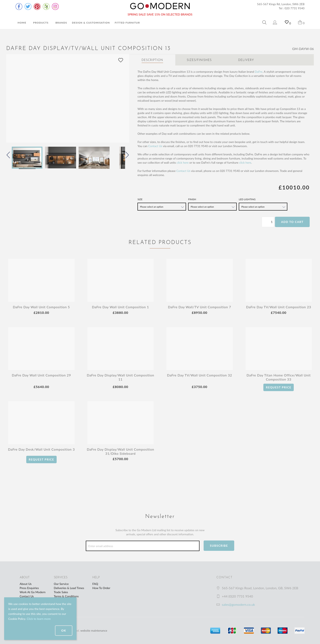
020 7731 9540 (295, 8)
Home (22, 23)
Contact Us (155, 146)
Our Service (61, 584)
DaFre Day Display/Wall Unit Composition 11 (121, 377)
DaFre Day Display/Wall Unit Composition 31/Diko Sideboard (121, 451)
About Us (26, 584)
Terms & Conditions (66, 596)
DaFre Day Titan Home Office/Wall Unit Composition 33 (279, 377)
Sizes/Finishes (199, 60)
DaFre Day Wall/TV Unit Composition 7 (200, 307)
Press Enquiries (29, 588)
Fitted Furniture (128, 23)
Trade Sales (61, 592)
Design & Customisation (91, 23)
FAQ (95, 584)
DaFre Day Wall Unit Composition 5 (41, 307)
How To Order (101, 588)
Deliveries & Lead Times (69, 588)
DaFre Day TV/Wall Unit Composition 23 (279, 307)
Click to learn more (39, 619)
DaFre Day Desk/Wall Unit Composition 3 (41, 449)
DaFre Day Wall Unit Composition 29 (41, 375)
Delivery (246, 60)
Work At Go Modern (33, 592)
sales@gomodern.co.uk (238, 604)
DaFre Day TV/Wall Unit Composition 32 (200, 375)
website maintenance (94, 630)
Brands (61, 23)
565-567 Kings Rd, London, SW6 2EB (281, 4)
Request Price (279, 387)
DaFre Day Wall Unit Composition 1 (121, 307)
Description (152, 60)
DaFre (259, 72)
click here (183, 162)
